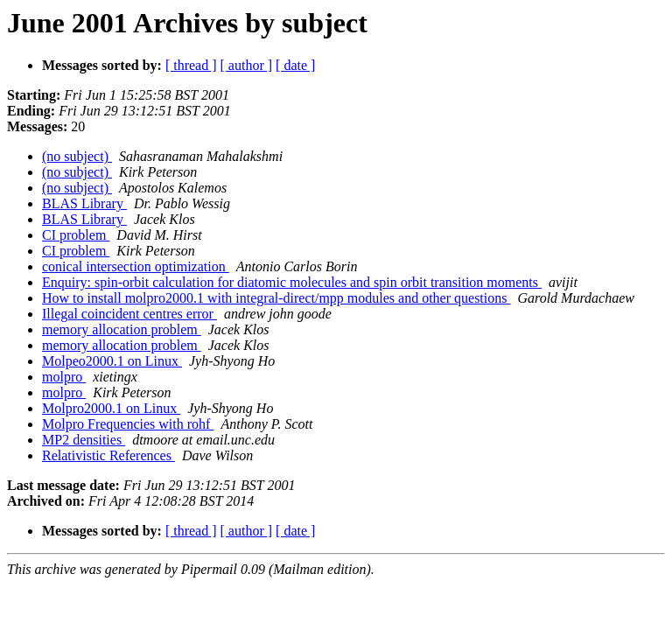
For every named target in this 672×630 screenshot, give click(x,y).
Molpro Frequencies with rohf (128, 424)
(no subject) (77, 156)
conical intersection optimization (136, 266)
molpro (64, 377)
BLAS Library (84, 203)
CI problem (76, 235)
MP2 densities (84, 440)
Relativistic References (108, 455)
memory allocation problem (122, 329)
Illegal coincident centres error (129, 314)
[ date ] (295, 65)
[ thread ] (191, 65)
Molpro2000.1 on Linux (111, 408)
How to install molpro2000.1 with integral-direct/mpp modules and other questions (276, 298)
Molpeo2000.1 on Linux (112, 361)
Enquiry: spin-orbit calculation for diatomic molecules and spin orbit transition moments (292, 282)
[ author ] (247, 65)
